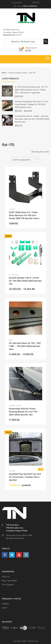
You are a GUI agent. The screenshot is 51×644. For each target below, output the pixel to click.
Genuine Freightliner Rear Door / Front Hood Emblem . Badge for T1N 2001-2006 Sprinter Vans (31, 104)
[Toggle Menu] (47, 59)
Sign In (26, 6)
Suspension (13, 275)
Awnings (12, 471)
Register (33, 6)
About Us (6, 577)
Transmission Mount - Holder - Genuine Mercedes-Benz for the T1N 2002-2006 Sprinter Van (32, 119)
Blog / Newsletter (9, 581)
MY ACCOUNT (17, 3)
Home (4, 73)
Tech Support (8, 585)
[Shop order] (25, 160)
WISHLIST (36, 3)
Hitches (12, 209)
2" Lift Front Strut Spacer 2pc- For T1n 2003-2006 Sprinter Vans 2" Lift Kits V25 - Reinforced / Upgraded (31, 90)
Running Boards (15, 406)
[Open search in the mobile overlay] (26, 41)
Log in (4, 608)
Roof (11, 340)
